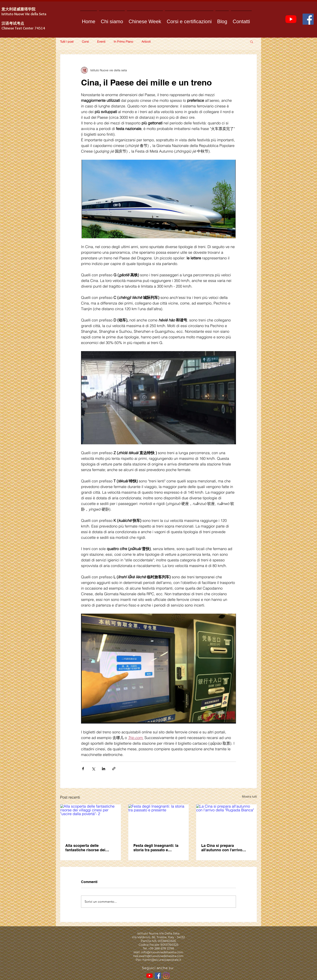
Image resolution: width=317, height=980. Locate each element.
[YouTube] (291, 19)
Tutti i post (67, 42)
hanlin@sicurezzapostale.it (162, 960)
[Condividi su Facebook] (83, 769)
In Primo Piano (123, 42)
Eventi (101, 42)
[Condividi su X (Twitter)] (93, 769)
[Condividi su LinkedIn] (104, 769)
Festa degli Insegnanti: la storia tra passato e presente (156, 848)
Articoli (146, 42)
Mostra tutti (249, 796)
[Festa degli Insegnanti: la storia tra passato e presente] (159, 821)
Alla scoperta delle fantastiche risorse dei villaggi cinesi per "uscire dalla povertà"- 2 (88, 848)
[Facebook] (308, 19)
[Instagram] (166, 976)
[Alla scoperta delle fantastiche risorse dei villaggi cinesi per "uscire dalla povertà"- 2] (91, 821)
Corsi (85, 42)
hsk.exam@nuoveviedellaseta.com (158, 956)
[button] (252, 42)
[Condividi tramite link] (114, 769)
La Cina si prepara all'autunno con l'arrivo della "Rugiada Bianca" (222, 848)
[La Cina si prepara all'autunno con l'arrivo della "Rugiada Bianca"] (226, 821)
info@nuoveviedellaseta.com (162, 952)
